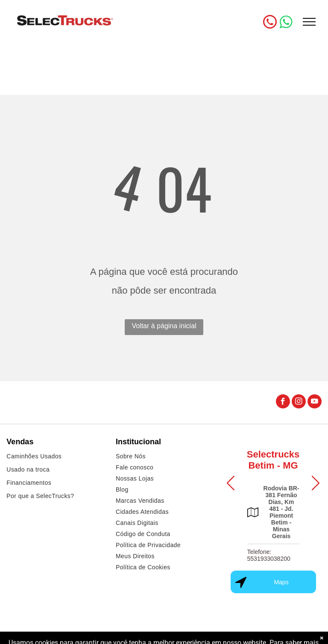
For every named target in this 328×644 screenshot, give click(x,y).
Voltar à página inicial (164, 326)
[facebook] (283, 402)
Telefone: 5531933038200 (269, 555)
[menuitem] (55, 457)
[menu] (309, 22)
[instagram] (299, 402)
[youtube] (315, 402)
